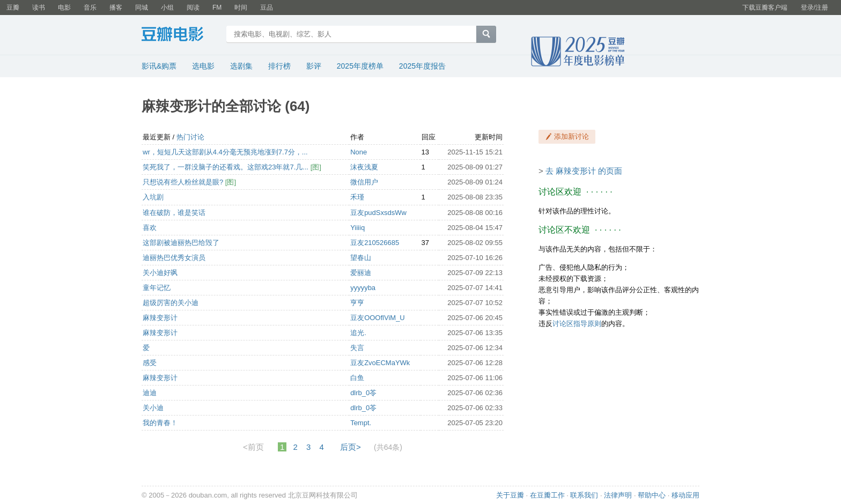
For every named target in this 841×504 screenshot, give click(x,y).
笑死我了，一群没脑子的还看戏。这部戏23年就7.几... (227, 167)
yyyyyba (363, 288)
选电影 (203, 66)
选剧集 (241, 66)
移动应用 (685, 495)
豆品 (267, 8)
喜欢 (150, 228)
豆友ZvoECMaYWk (380, 363)
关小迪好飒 (160, 273)
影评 (314, 66)
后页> (351, 447)
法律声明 (618, 495)
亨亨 (357, 303)
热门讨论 (190, 137)
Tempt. (361, 423)
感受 (150, 363)
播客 (116, 8)
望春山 (361, 258)
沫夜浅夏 (364, 167)
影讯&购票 (159, 66)
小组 (167, 8)
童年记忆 (157, 288)
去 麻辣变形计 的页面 (584, 171)
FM (217, 8)
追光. (358, 333)
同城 (142, 8)
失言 (357, 348)
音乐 (90, 8)
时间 (241, 8)
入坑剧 (153, 197)
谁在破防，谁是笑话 (174, 213)
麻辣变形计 (160, 318)
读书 (39, 8)
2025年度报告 (422, 66)
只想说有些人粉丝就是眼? (184, 182)
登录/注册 (814, 8)
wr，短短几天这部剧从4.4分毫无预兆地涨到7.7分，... (225, 152)
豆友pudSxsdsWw (378, 213)
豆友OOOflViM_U (378, 318)
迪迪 (150, 393)
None (359, 152)
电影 (64, 8)
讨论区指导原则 (577, 324)
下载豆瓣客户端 (765, 8)
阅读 (193, 8)
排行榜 (279, 66)
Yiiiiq (357, 228)
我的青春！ (160, 423)
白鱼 (357, 378)
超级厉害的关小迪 (171, 303)
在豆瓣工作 (547, 495)
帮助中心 (652, 495)
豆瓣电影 (180, 35)
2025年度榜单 (360, 66)
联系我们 (584, 495)
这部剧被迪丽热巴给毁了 (181, 243)
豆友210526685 (375, 243)
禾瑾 (357, 197)
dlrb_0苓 (363, 393)
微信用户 (364, 182)
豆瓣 (13, 8)
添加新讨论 (571, 136)
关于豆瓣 (510, 495)
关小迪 (153, 408)
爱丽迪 (361, 273)
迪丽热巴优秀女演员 (174, 258)
